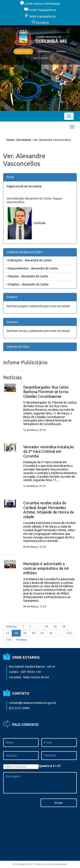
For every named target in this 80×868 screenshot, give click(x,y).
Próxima (21, 640)
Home (10, 140)
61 (42, 633)
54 (46, 626)
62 (51, 633)
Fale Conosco (41, 58)
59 (25, 633)
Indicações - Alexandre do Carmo (29, 260)
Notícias (61, 51)
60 (34, 633)
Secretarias (24, 140)
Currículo (40, 223)
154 (8, 640)
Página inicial (23, 51)
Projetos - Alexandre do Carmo (28, 284)
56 (64, 626)
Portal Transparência (40, 10)
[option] (40, 68)
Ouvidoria (40, 23)
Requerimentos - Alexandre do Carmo (32, 268)
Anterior (11, 626)
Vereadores (44, 51)
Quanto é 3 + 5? (50, 766)
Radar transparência (40, 16)
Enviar (59, 803)
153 (69, 633)
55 (55, 626)
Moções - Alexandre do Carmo (27, 276)
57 (7, 633)
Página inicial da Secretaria (24, 186)
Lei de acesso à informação (40, 4)
